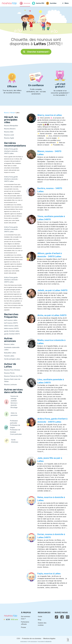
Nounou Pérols (9, 373)
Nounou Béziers (10, 129)
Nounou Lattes (9, 344)
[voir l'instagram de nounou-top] (68, 617)
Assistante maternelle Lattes (12, 349)
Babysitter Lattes (10, 353)
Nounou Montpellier (11, 126)
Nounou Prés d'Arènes (12, 370)
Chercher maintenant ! (36, 52)
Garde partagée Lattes (12, 359)
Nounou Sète (9, 132)
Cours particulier (16, 434)
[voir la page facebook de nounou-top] (62, 617)
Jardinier (14, 401)
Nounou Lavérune (10, 385)
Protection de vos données (32, 638)
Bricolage (14, 407)
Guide (40, 616)
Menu (65, 3)
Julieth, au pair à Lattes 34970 (52, 290)
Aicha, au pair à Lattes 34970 (52, 315)
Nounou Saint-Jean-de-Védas (12, 380)
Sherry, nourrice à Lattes (50, 115)
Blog (40, 620)
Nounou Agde (9, 138)
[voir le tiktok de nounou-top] (56, 617)
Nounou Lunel (9, 135)
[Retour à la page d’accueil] (9, 3)
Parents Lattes (9, 356)
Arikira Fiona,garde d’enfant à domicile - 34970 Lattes (11, 151)
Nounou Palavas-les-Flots (13, 376)
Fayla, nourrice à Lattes (49, 574)
